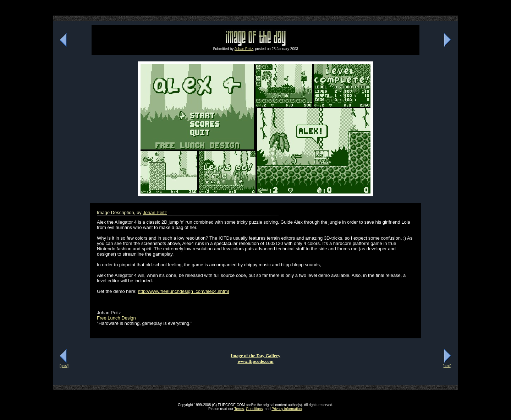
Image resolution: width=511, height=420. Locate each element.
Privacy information (287, 409)
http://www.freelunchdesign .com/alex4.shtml (184, 291)
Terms (239, 409)
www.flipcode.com (255, 361)
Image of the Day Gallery (255, 356)
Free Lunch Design (116, 318)
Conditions (254, 409)
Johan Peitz (244, 49)
